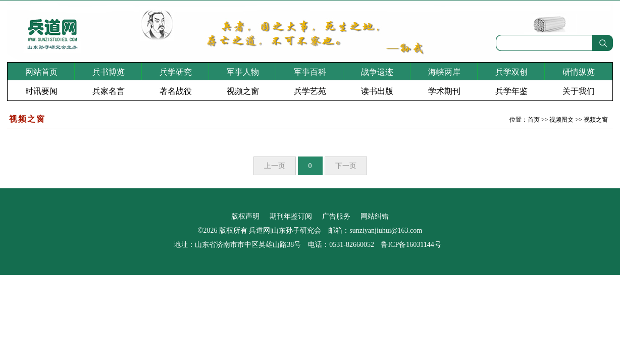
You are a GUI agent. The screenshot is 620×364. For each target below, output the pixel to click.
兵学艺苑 (310, 91)
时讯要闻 (41, 91)
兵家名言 (109, 91)
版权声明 (245, 216)
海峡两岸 (444, 72)
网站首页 (41, 72)
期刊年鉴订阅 (291, 216)
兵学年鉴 (511, 91)
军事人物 (243, 72)
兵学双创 (511, 72)
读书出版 (377, 91)
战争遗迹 (377, 72)
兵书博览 (109, 72)
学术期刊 (444, 91)
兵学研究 (176, 72)
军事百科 (310, 72)
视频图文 (561, 120)
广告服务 (336, 216)
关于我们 (579, 91)
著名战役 (176, 91)
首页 (534, 120)
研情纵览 (579, 72)
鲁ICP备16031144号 (411, 245)
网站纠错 (375, 216)
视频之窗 (243, 91)
